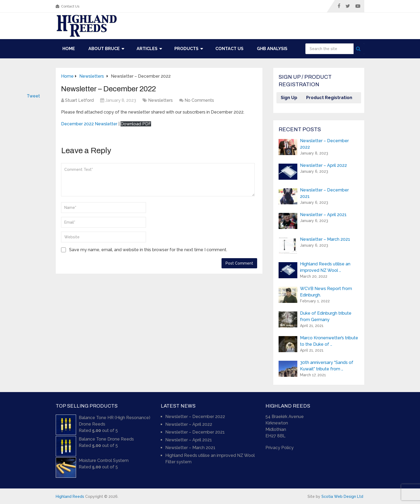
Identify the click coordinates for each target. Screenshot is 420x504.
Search (359, 49)
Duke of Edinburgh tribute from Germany (326, 316)
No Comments (199, 100)
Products (186, 49)
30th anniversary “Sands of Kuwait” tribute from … (327, 366)
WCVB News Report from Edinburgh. (326, 292)
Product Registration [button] (329, 98)
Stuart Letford (79, 100)
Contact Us (67, 6)
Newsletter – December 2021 (324, 193)
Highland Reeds (70, 497)
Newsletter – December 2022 (324, 144)
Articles (147, 49)
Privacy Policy (280, 448)
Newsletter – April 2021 (323, 215)
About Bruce (104, 49)
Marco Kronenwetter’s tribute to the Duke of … (329, 341)
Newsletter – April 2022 (323, 165)
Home (69, 49)
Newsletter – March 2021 (325, 239)
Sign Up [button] (289, 98)
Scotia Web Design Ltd (342, 497)
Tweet (33, 96)
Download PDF (136, 124)
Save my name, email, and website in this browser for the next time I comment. (148, 250)
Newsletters (160, 100)
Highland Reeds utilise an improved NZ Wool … (325, 267)
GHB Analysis (272, 49)
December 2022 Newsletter (89, 124)
